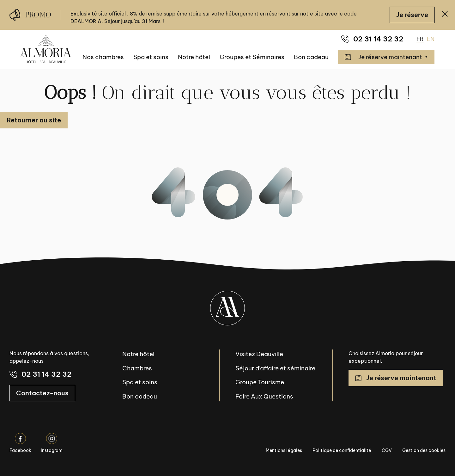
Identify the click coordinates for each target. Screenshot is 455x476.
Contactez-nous (42, 393)
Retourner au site (34, 120)
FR (420, 39)
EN (431, 39)
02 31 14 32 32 (372, 39)
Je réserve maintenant (396, 378)
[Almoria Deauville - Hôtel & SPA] (46, 49)
